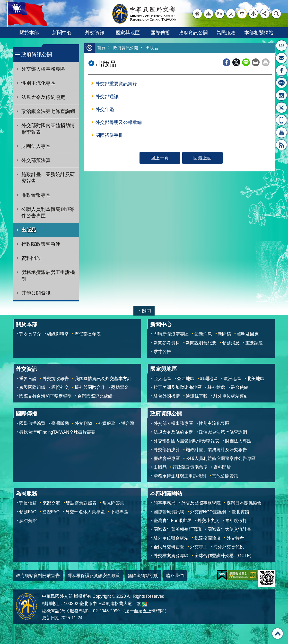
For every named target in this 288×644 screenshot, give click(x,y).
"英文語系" (220, 14)
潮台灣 (128, 423)
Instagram (281, 95)
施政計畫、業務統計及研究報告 (48, 178)
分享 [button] (265, 14)
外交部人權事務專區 (43, 69)
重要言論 (28, 379)
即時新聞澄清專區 (171, 334)
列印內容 (266, 63)
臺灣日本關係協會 (244, 503)
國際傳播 (160, 33)
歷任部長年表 (88, 334)
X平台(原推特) (281, 108)
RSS (281, 145)
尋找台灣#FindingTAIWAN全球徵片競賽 (57, 432)
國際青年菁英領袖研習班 (178, 529)
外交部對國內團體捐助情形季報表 (48, 129)
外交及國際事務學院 (201, 503)
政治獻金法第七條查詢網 (48, 111)
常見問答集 (113, 503)
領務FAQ (28, 512)
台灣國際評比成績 (95, 396)
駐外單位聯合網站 (171, 538)
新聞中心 (62, 33)
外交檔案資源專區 (171, 556)
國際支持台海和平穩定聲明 (45, 396)
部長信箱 (281, 58)
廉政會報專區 (36, 195)
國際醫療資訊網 (169, 512)
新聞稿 (224, 334)
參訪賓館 (28, 521)
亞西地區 (186, 379)
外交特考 (235, 538)
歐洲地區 (232, 379)
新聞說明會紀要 (201, 343)
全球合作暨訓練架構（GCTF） (224, 556)
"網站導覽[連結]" (209, 14)
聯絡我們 (175, 576)
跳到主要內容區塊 (3, 3)
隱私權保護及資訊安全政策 (94, 576)
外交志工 (199, 547)
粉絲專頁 (281, 70)
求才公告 (162, 352)
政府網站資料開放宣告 (38, 576)
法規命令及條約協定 (43, 97)
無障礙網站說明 (143, 576)
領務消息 (231, 343)
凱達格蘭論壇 (208, 538)
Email (256, 63)
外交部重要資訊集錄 (116, 84)
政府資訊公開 (193, 33)
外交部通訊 (107, 97)
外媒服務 (107, 423)
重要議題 (254, 343)
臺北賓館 (240, 512)
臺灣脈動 (60, 423)
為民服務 (226, 33)
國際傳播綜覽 (32, 423)
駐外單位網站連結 (231, 396)
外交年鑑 (105, 110)
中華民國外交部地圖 (144, 604)
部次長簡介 (30, 334)
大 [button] (231, 14)
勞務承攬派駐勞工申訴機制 (48, 275)
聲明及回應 (248, 334)
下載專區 (119, 512)
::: (15, 50)
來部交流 (51, 503)
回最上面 (202, 158)
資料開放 (31, 258)
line (246, 63)
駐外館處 (216, 387)
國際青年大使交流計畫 (229, 529)
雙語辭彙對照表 (81, 503)
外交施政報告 (56, 379)
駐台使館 (240, 387)
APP (281, 120)
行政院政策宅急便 (41, 244)
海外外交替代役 (229, 547)
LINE (281, 83)
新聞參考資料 (167, 343)
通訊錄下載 (197, 396)
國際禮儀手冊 (109, 135)
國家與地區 (128, 33)
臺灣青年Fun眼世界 (173, 521)
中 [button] (242, 14)
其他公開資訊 (36, 293)
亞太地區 (162, 379)
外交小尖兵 (208, 521)
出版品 (29, 230)
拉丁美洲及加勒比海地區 (178, 387)
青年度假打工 (238, 521)
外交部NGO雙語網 (208, 512)
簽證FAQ (51, 512)
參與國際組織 (32, 387)
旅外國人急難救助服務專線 (281, 46)
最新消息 (203, 334)
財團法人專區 (36, 146)
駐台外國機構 (167, 396)
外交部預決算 (36, 160)
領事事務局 (165, 503)
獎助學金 (120, 387)
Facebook (227, 63)
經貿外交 (60, 387)
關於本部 (29, 33)
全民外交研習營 (169, 547)
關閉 (147, 311)
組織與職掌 (58, 334)
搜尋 (276, 14)
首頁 (101, 48)
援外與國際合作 (90, 387)
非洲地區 (209, 379)
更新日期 (51, 618)
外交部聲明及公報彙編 (119, 122)
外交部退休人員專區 (85, 512)
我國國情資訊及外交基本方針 (103, 379)
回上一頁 (160, 158)
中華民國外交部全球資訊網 (144, 14)
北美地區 (256, 379)
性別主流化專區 (38, 83)
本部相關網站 (259, 33)
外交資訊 (95, 33)
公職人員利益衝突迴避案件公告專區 (48, 212)
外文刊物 (83, 423)
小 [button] (253, 14)
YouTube (281, 132)
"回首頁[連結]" (197, 14)
